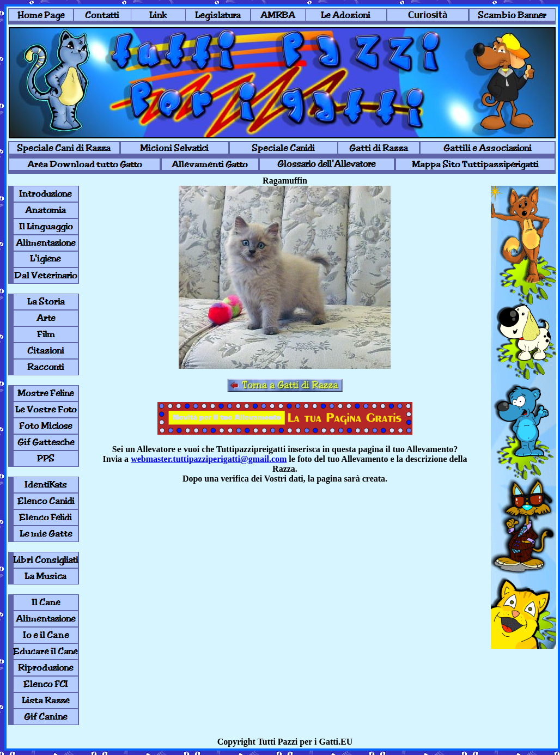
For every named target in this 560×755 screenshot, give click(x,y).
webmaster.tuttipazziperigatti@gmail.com (209, 459)
